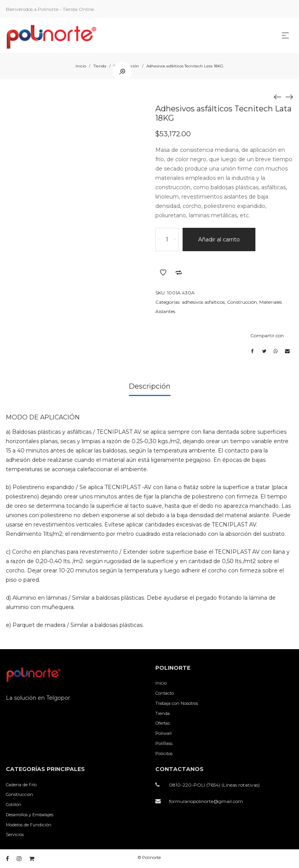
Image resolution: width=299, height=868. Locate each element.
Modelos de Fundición (29, 825)
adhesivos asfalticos (203, 302)
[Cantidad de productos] (167, 239)
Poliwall (164, 733)
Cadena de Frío (21, 785)
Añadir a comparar (179, 273)
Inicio (81, 66)
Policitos (164, 754)
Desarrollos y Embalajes (30, 815)
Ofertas (163, 723)
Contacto (164, 693)
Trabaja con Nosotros (177, 703)
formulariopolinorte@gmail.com (206, 801)
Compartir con (267, 335)
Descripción (150, 386)
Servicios (15, 835)
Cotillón (14, 805)
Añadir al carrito (219, 239)
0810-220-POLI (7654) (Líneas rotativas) (214, 785)
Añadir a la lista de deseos (163, 273)
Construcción (242, 302)
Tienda (100, 66)
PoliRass (164, 743)
